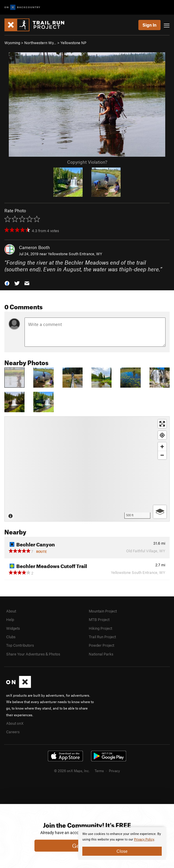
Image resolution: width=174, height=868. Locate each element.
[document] (122, 843)
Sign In (149, 25)
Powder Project (101, 645)
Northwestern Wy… (40, 43)
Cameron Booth (34, 247)
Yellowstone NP (73, 43)
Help (10, 619)
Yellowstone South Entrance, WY (75, 254)
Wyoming (12, 43)
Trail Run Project (102, 637)
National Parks (101, 654)
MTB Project (99, 619)
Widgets (13, 628)
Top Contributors (20, 645)
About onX (15, 723)
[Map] (87, 469)
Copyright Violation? (87, 162)
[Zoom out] (162, 455)
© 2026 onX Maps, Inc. (72, 771)
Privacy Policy (144, 839)
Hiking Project (100, 628)
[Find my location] (162, 435)
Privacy (114, 771)
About (11, 611)
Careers (13, 732)
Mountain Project (103, 611)
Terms (99, 771)
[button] (7, 283)
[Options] (160, 512)
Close (122, 851)
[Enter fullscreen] (162, 424)
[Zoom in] (162, 447)
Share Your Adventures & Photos (33, 654)
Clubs (11, 637)
